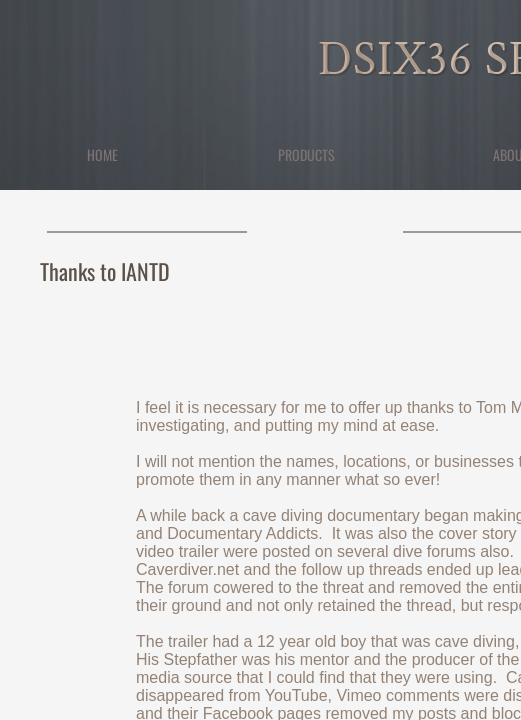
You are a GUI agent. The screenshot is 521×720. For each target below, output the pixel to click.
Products (306, 154)
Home (102, 154)
